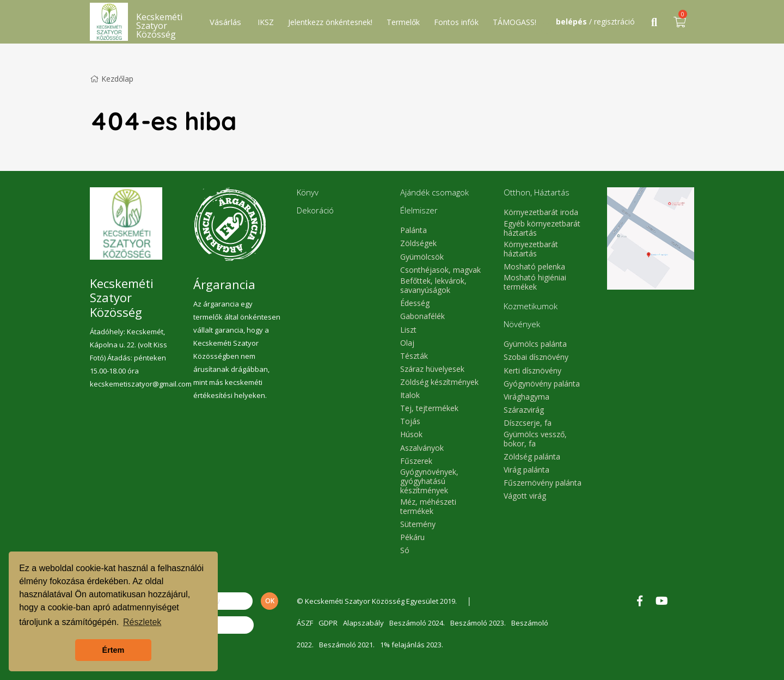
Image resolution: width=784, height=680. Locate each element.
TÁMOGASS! (514, 22)
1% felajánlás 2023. (412, 645)
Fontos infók (456, 22)
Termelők (403, 22)
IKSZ (266, 22)
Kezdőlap (112, 79)
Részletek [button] (142, 622)
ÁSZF (305, 623)
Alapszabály (363, 623)
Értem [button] (114, 650)
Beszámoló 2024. (417, 623)
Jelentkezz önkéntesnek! (330, 22)
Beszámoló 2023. (478, 623)
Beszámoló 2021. (347, 645)
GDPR (328, 623)
